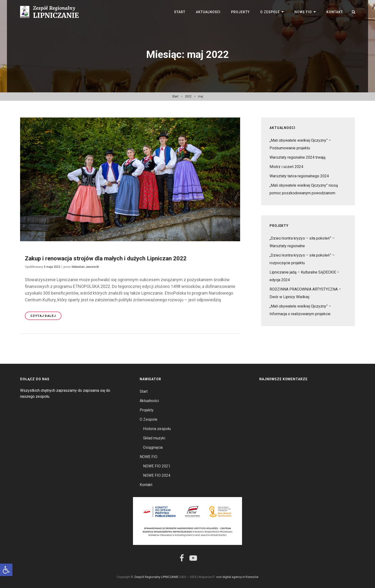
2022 (188, 96)
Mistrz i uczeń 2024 (286, 167)
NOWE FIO (303, 12)
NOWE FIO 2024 (157, 475)
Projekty (240, 12)
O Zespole (270, 12)
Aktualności (208, 12)
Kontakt (335, 12)
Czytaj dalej (46, 317)
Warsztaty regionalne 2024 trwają (298, 157)
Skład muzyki (154, 438)
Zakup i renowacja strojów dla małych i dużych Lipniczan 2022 (106, 258)
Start (180, 12)
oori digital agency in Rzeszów (237, 577)
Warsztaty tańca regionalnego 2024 (299, 176)
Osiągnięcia (153, 447)
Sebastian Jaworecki (85, 267)
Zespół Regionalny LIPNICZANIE (156, 577)
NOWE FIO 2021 (157, 466)
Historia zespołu (157, 429)
